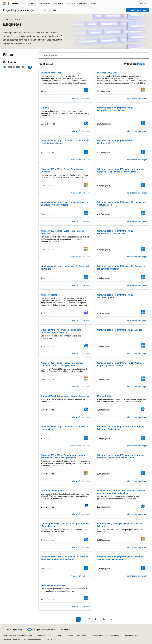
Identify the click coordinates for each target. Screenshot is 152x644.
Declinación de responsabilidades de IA (19, 636)
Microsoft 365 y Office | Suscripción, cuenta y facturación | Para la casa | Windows (63, 456)
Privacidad (81, 636)
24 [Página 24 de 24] (104, 619)
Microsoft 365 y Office (108, 73)
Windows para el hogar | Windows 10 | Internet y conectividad (64, 428)
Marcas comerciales (32, 639)
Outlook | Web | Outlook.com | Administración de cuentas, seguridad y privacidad (121, 492)
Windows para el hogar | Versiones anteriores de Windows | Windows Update (65, 204)
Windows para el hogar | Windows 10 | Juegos (120, 330)
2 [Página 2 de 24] (84, 619)
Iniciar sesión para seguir (80, 98)
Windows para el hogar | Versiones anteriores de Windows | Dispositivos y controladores (121, 170)
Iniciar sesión (144, 3)
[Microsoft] (5, 3)
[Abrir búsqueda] (135, 3)
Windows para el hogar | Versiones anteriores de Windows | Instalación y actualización (121, 456)
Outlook (45, 108)
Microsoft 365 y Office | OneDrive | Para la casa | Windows (121, 525)
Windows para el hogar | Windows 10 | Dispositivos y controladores (116, 109)
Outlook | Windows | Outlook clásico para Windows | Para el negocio (61, 331)
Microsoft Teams (49, 295)
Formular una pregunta (138, 10)
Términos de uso (131, 636)
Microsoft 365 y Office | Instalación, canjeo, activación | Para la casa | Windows (62, 364)
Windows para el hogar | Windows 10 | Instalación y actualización (121, 204)
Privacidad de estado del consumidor (105, 636)
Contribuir (69, 636)
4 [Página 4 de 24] (95, 619)
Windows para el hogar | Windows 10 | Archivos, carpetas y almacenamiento (121, 364)
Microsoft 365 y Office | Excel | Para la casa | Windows (62, 170)
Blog (59, 636)
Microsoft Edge (105, 396)
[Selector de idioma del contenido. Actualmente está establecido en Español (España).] (13, 630)
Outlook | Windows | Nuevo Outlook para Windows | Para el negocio (66, 525)
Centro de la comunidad (53, 491)
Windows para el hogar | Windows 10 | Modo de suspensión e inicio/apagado (120, 558)
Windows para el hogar (52, 73)
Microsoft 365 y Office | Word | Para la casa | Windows (62, 232)
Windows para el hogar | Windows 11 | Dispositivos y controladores (116, 232)
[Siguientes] (111, 619)
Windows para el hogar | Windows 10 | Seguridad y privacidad (66, 268)
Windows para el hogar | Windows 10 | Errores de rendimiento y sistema (65, 142)
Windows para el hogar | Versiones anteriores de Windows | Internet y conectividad (65, 558)
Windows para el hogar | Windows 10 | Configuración (116, 142)
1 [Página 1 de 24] (78, 619)
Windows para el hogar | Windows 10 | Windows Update (116, 296)
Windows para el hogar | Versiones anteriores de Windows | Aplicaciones (121, 428)
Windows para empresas (53, 585)
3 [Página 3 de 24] (90, 619)
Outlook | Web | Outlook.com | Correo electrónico (65, 396)
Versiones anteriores (46, 636)
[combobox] (94, 56)
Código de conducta (11, 639)
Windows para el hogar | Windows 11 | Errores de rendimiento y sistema (121, 268)
